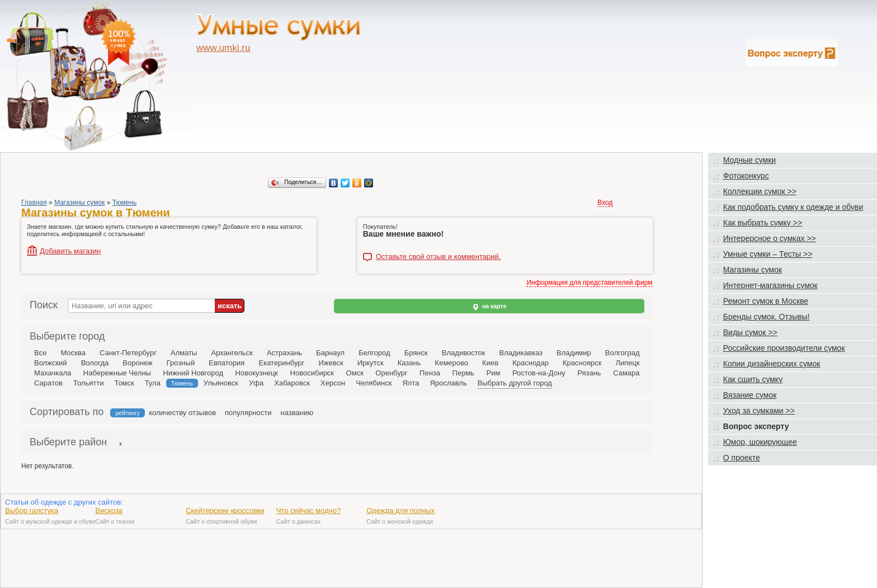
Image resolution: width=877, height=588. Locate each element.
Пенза (430, 373)
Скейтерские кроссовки (225, 511)
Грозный (181, 363)
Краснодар (531, 363)
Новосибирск (312, 373)
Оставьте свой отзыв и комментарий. (438, 257)
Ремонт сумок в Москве (766, 301)
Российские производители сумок (784, 348)
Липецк (627, 363)
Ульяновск (221, 383)
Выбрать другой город (515, 383)
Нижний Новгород (193, 373)
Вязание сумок (750, 395)
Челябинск (374, 383)
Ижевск (331, 363)
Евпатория (227, 363)
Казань (409, 363)
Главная (34, 203)
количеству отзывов (182, 413)
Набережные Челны (117, 373)
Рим (494, 373)
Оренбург (391, 373)
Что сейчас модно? (309, 511)
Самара (626, 373)
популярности (248, 413)
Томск (124, 383)
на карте (489, 307)
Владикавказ (520, 353)
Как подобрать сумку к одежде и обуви (793, 207)
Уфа (256, 383)
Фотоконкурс (746, 176)
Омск (355, 373)
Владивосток (464, 353)
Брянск (416, 353)
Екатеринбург (281, 363)
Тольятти (88, 383)
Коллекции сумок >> (760, 191)
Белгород (374, 353)
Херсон (333, 383)
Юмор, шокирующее (760, 442)
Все (40, 353)
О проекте (742, 458)
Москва (73, 353)
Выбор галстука (32, 511)
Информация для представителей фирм (589, 283)
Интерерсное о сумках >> (770, 238)
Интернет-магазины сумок (770, 285)
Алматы (184, 353)
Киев (490, 363)
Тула (153, 383)
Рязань (589, 373)
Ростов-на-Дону (539, 373)
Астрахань (284, 353)
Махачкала (53, 373)
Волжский (51, 363)
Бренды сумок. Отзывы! (767, 317)
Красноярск (582, 363)
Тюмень (124, 203)
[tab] (68, 443)
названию (297, 413)
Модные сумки (749, 160)
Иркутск (371, 363)
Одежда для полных (400, 511)
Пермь (464, 373)
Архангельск (232, 353)
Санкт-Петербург (128, 353)
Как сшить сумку (753, 379)
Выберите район (68, 442)
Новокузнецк (257, 373)
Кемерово (452, 363)
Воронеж (137, 363)
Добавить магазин (70, 251)
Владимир (574, 353)
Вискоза (109, 511)
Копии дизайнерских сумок (772, 364)
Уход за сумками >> (759, 411)
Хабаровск (292, 383)
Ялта (411, 383)
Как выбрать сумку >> (763, 223)
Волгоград (623, 353)
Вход (605, 203)
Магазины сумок (79, 203)
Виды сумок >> (750, 332)
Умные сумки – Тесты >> (768, 254)
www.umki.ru (223, 48)
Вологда (95, 363)
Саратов (48, 383)
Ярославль (449, 383)
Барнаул (330, 353)
